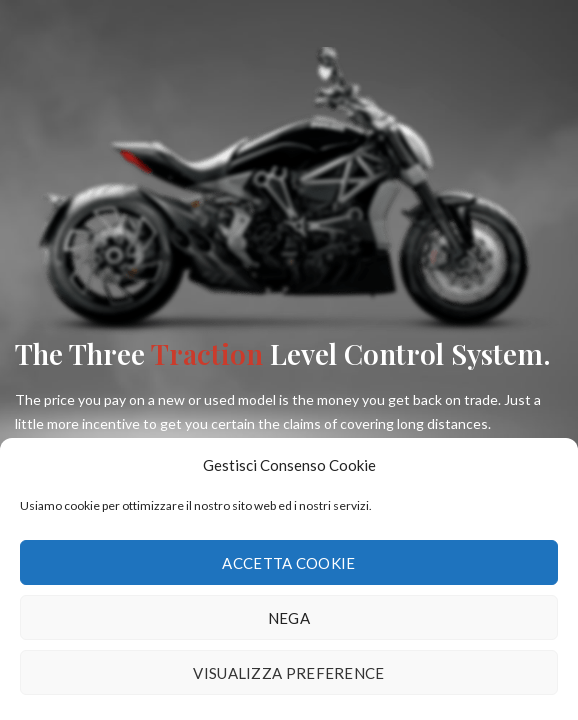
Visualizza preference (288, 673)
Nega (289, 618)
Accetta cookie (288, 563)
